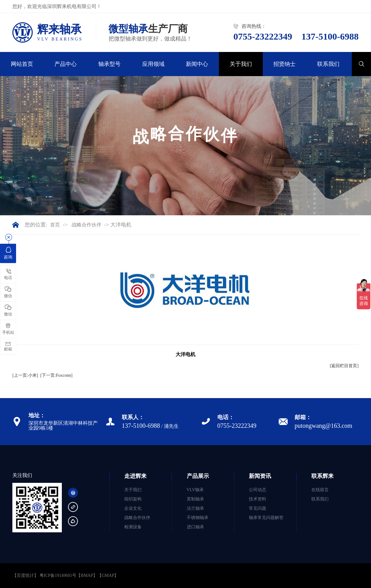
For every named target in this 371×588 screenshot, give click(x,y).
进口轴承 (195, 527)
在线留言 (320, 490)
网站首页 (22, 64)
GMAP (108, 575)
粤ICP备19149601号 (58, 575)
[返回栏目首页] (344, 366)
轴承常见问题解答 (266, 518)
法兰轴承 (195, 508)
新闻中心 (197, 64)
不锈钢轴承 (198, 518)
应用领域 (153, 64)
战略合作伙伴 (87, 225)
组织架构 (133, 499)
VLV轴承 (195, 490)
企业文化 (133, 508)
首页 (55, 225)
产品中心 (66, 64)
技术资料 (258, 499)
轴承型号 (109, 64)
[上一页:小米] (25, 375)
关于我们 (241, 64)
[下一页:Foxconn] (56, 375)
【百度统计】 (25, 575)
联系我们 (328, 64)
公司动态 (258, 490)
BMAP (87, 575)
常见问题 (258, 508)
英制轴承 (195, 499)
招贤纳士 (284, 64)
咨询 (8, 253)
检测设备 (133, 527)
